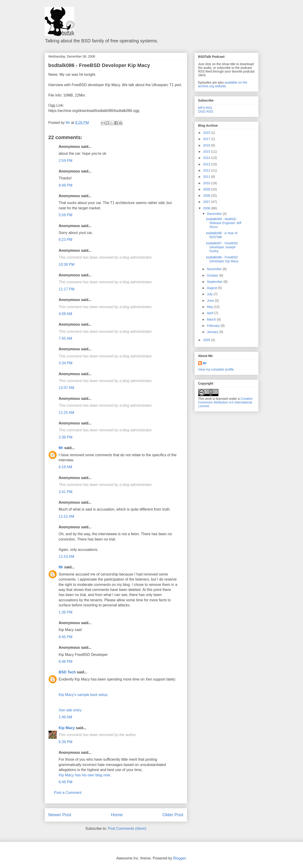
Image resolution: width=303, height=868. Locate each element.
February (214, 326)
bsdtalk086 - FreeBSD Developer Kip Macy (99, 65)
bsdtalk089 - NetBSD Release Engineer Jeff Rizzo (224, 223)
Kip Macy (67, 728)
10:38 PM (67, 264)
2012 (207, 170)
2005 (207, 340)
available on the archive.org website (223, 84)
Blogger (179, 858)
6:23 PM (66, 240)
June (211, 301)
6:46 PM (66, 662)
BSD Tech (67, 672)
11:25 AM (67, 413)
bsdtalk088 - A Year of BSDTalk (222, 235)
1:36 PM (66, 612)
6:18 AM (66, 467)
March (212, 319)
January (213, 332)
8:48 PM (66, 185)
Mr (61, 448)
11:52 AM (67, 516)
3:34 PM (66, 363)
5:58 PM (66, 215)
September (215, 282)
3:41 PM (66, 492)
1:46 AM (66, 717)
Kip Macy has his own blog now (85, 775)
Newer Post (60, 815)
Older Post (173, 815)
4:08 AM (66, 314)
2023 (207, 133)
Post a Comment (68, 793)
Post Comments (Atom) (127, 829)
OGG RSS (206, 111)
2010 (207, 183)
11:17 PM (67, 289)
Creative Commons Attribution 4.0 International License (225, 402)
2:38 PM (66, 437)
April (211, 313)
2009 (207, 189)
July (210, 294)
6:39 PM (66, 742)
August (212, 288)
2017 (207, 139)
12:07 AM (67, 388)
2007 (207, 202)
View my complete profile (216, 369)
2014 (207, 158)
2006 (207, 208)
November (215, 269)
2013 (207, 164)
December (215, 214)
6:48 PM (66, 782)
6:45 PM (66, 637)
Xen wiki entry (70, 710)
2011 (207, 177)
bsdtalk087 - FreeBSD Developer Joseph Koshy (222, 247)
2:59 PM (66, 161)
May (210, 307)
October (213, 275)
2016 (207, 145)
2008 (207, 196)
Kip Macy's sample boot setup (83, 695)
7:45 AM (66, 338)
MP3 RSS (205, 108)
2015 (207, 152)
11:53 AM (67, 557)
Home (117, 815)
